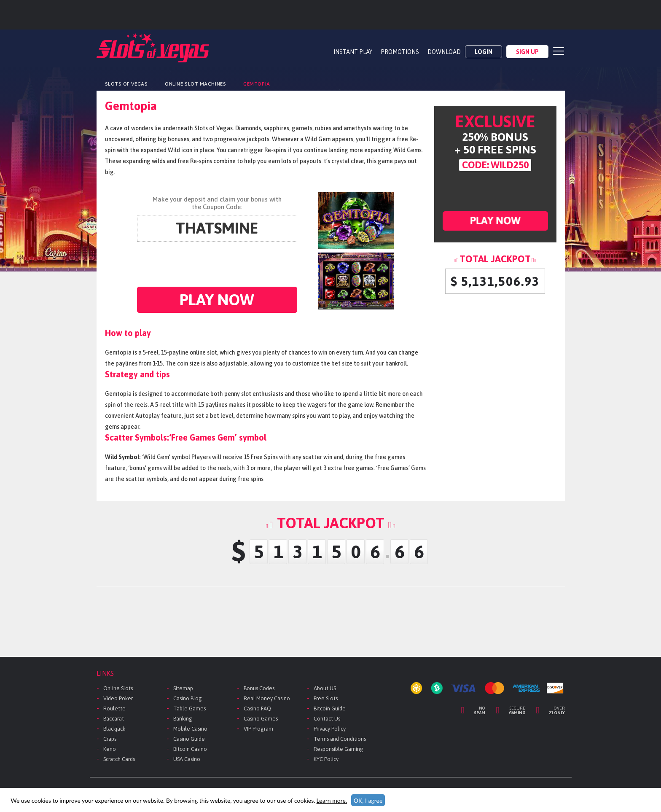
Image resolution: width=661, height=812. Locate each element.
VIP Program (258, 729)
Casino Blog (188, 698)
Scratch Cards (119, 759)
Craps (110, 739)
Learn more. (332, 800)
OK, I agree (368, 800)
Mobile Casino (190, 729)
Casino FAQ (257, 708)
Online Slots (118, 688)
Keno (110, 749)
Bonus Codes (259, 688)
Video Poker (118, 698)
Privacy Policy (330, 729)
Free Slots (326, 698)
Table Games (189, 708)
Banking (183, 719)
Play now (217, 300)
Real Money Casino (267, 698)
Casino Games (261, 719)
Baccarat (114, 719)
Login (484, 52)
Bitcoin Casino (190, 749)
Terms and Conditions (340, 739)
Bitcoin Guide (330, 708)
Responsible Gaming (339, 749)
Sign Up (527, 52)
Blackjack (114, 729)
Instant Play (353, 52)
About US (325, 688)
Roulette (114, 708)
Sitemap (183, 688)
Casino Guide (189, 739)
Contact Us (327, 719)
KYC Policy (326, 759)
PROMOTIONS (400, 52)
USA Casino (187, 759)
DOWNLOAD (444, 52)
